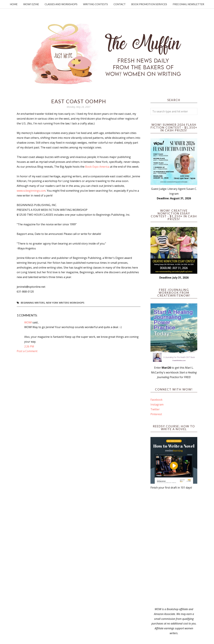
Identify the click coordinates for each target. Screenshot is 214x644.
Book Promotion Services (149, 4)
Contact (120, 4)
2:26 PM (29, 346)
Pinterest (156, 414)
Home (14, 4)
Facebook (156, 400)
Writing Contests (95, 4)
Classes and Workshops (61, 4)
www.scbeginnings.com (31, 191)
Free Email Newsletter (188, 4)
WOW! (28, 322)
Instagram (157, 404)
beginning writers (33, 303)
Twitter (155, 409)
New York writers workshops (65, 303)
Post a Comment (27, 351)
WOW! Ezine (31, 4)
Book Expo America (97, 167)
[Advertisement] (174, 548)
